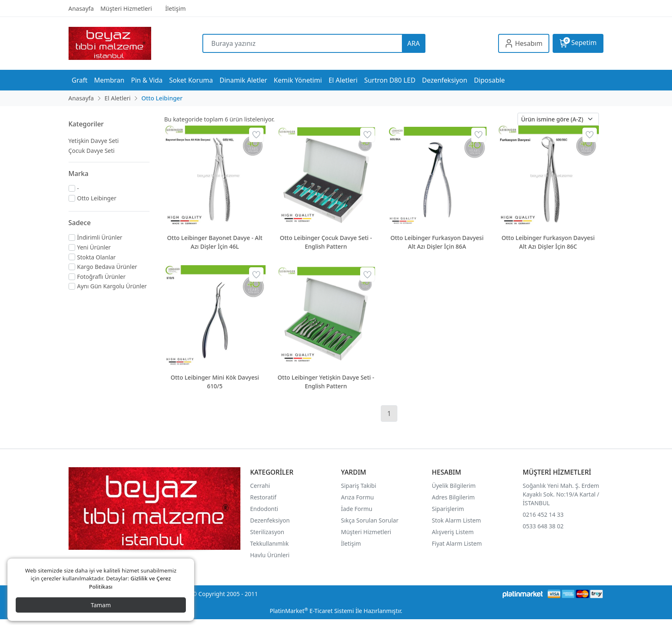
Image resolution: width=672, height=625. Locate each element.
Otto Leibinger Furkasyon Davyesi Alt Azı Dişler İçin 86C (548, 242)
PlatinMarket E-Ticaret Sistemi (312, 611)
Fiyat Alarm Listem (457, 543)
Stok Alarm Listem (457, 520)
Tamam (101, 605)
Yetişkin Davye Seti (94, 141)
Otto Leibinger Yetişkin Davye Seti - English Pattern (326, 382)
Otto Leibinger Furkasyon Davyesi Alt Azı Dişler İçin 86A (437, 242)
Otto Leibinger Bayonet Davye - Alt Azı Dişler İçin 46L (215, 242)
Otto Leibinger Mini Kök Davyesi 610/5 (215, 382)
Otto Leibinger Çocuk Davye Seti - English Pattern (326, 242)
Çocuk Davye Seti (92, 151)
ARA (413, 43)
